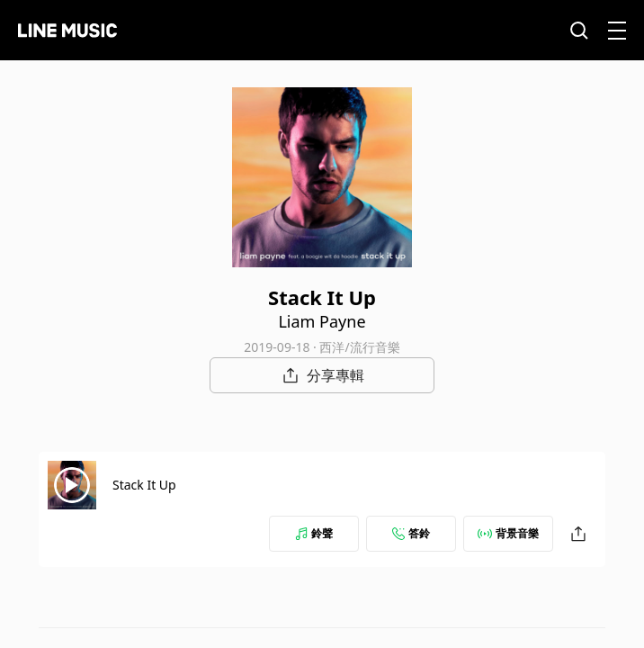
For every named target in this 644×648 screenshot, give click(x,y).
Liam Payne (322, 321)
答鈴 (411, 533)
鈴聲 (314, 533)
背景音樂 (508, 533)
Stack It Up (144, 485)
